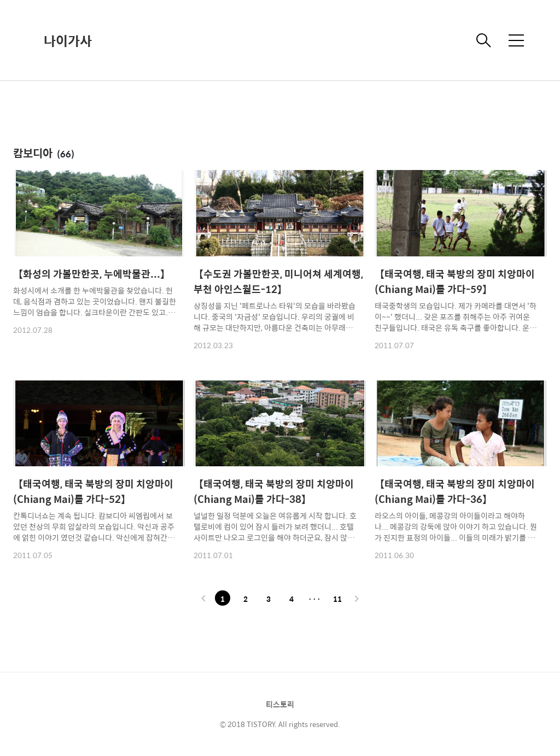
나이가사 (68, 40)
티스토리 (280, 704)
